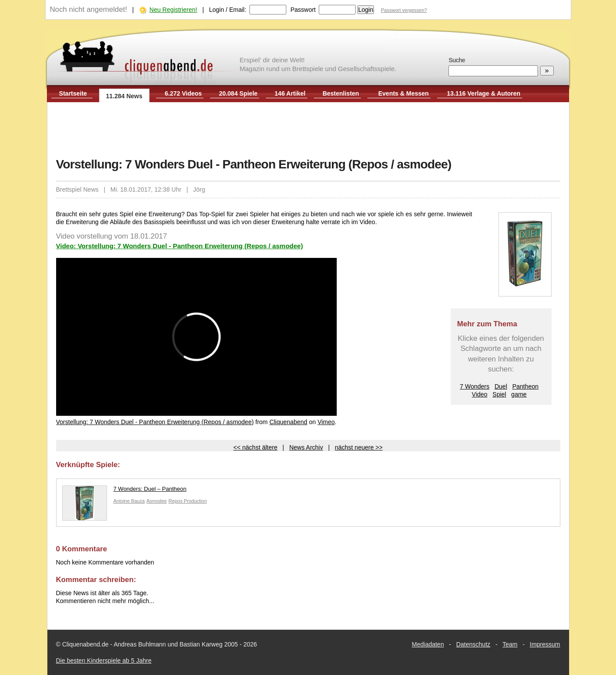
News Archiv (306, 447)
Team (510, 644)
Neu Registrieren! (173, 10)
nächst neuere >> (359, 447)
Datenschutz (473, 644)
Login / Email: (228, 10)
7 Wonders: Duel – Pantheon (125, 491)
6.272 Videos (183, 93)
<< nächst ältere (255, 447)
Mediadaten (428, 644)
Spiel (499, 394)
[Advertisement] (308, 131)
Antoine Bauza (129, 501)
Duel (501, 386)
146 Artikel (290, 93)
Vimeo (326, 422)
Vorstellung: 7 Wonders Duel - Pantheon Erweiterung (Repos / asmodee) (155, 422)
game (519, 394)
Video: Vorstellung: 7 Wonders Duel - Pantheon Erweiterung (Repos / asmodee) (180, 246)
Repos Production (187, 501)
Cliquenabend (288, 422)
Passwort (303, 10)
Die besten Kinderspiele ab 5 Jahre (104, 661)
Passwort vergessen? (404, 10)
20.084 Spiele (238, 93)
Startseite (73, 93)
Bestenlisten (341, 93)
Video (480, 394)
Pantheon (525, 386)
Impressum (545, 644)
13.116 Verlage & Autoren (484, 93)
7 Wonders (475, 386)
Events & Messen (404, 93)
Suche (457, 60)
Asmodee (157, 501)
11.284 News (124, 96)
